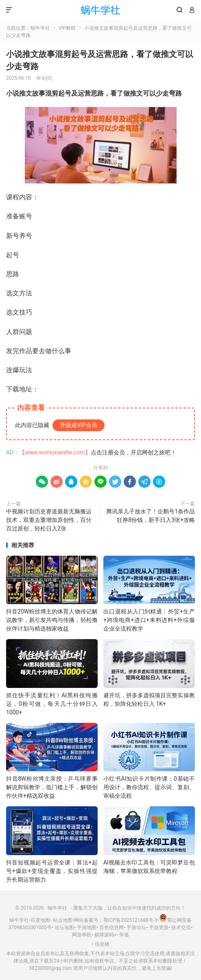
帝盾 (124, 935)
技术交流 (181, 928)
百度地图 (40, 920)
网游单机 (82, 935)
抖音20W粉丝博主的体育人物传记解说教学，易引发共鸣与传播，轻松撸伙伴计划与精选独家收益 (52, 620)
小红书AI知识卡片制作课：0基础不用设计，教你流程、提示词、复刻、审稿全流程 (149, 787)
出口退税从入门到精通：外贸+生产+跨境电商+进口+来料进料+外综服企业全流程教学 (149, 620)
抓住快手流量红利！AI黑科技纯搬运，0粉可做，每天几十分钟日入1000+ (52, 704)
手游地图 (87, 928)
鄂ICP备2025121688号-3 (130, 920)
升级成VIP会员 (79, 425)
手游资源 (159, 928)
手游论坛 (136, 928)
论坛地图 (64, 928)
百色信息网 (111, 928)
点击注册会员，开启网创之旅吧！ (133, 452)
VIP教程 (67, 28)
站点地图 (63, 920)
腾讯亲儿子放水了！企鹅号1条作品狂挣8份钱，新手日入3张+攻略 (151, 516)
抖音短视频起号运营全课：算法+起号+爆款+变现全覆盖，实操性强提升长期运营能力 (52, 871)
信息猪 (102, 944)
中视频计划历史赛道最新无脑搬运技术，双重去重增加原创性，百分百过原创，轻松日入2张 (49, 520)
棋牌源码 (104, 935)
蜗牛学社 (101, 10)
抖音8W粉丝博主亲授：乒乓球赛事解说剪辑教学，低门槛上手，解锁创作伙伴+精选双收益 (52, 787)
